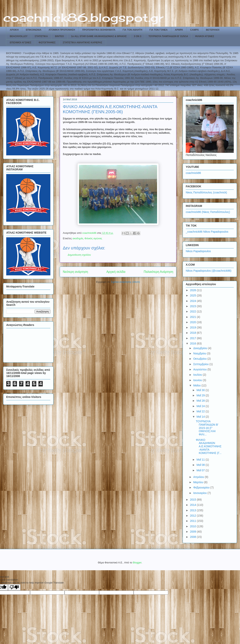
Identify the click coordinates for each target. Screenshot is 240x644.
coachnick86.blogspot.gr (83, 17)
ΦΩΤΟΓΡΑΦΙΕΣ (47, 43)
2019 (193, 327)
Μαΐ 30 (201, 390)
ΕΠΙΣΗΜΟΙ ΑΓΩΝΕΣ (21, 43)
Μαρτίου (199, 482)
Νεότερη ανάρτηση (75, 272)
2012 (193, 516)
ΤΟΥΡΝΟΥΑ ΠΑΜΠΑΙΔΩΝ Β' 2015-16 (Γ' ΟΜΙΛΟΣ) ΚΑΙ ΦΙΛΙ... (207, 428)
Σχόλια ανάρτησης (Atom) (126, 282)
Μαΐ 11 (201, 460)
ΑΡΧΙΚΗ (14, 30)
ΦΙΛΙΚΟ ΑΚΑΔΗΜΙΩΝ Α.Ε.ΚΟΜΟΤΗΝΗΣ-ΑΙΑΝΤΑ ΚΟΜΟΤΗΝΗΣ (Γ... (209, 446)
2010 (193, 526)
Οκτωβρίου (200, 359)
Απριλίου (199, 477)
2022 (193, 311)
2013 (193, 510)
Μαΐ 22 (201, 411)
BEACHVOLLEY (19, 36)
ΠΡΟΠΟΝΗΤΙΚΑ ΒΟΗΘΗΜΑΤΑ (99, 30)
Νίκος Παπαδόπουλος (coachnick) (206, 192)
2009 (193, 532)
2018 (193, 333)
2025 (193, 295)
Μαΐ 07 (201, 470)
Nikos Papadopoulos (198, 251)
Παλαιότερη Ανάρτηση (158, 272)
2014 (193, 505)
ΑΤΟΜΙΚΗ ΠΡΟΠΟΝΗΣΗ (62, 30)
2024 (193, 301)
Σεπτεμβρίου (201, 364)
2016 (193, 343)
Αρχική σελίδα (116, 272)
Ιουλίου (198, 375)
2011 (193, 521)
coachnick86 (193, 173)
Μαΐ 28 (201, 401)
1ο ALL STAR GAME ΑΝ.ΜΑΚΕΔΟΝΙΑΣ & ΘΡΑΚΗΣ (99, 36)
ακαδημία (78, 238)
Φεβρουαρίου (202, 487)
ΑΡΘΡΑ (179, 30)
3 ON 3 (138, 36)
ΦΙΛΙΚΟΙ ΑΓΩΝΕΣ (205, 36)
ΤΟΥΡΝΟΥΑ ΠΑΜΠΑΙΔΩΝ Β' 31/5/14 (168, 36)
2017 (193, 338)
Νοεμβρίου (200, 353)
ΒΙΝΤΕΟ (59, 36)
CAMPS (194, 30)
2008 (193, 537)
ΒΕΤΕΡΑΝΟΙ (213, 30)
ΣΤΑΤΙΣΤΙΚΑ (41, 36)
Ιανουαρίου (200, 493)
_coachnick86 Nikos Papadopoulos (207, 232)
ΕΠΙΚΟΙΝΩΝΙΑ (34, 30)
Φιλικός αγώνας (93, 238)
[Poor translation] (14, 587)
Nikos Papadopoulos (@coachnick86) (209, 271)
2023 (193, 306)
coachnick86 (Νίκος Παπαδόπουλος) (208, 212)
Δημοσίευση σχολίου (79, 255)
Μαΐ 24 (201, 406)
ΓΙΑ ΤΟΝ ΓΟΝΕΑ (159, 30)
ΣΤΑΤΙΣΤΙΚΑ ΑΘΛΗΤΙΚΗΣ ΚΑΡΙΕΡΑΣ (83, 43)
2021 (193, 317)
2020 (193, 322)
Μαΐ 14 (201, 417)
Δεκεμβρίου (200, 348)
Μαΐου (197, 385)
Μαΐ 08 (201, 465)
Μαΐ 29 (201, 395)
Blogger (137, 563)
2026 (193, 290)
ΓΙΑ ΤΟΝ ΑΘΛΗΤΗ (133, 30)
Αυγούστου (200, 369)
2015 (193, 500)
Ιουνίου (198, 380)
